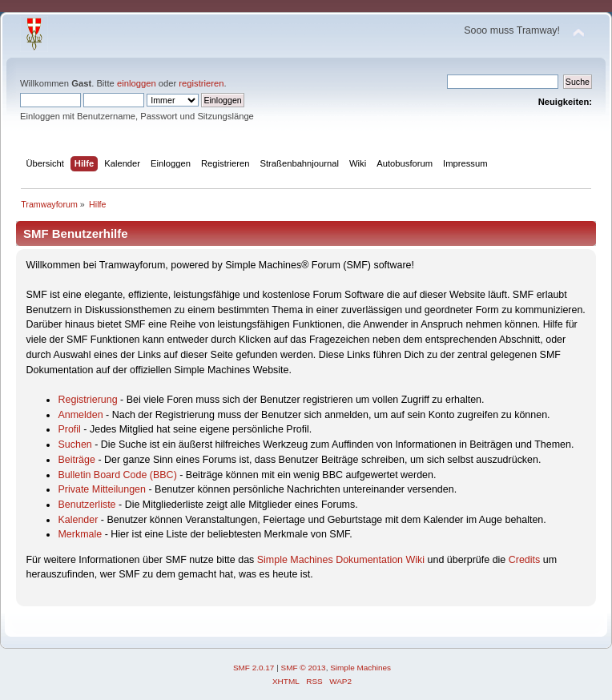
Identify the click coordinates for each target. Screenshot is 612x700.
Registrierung (87, 400)
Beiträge (76, 460)
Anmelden (80, 415)
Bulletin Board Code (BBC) (117, 475)
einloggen (137, 83)
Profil (69, 429)
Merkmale (80, 534)
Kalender (78, 520)
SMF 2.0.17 (254, 668)
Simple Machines (360, 668)
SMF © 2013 (304, 668)
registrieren (201, 83)
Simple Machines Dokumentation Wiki (341, 560)
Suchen (74, 445)
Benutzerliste (87, 505)
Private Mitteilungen (102, 489)
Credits (525, 560)
